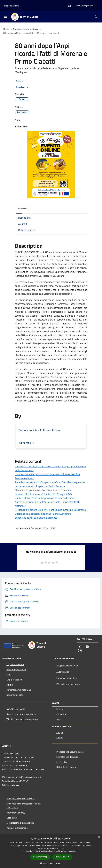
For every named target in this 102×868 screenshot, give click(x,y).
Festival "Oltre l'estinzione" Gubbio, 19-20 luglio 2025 (43, 494)
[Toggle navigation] (6, 17)
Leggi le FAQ (62, 762)
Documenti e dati (15, 695)
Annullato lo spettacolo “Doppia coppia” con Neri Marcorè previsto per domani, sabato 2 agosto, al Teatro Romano (50, 484)
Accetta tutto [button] (40, 857)
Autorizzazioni (63, 672)
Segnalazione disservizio (68, 757)
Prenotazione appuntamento (70, 752)
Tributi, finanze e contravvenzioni (22, 719)
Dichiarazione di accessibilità (20, 823)
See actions (23, 87)
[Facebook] (80, 647)
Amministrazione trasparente (20, 799)
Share (20, 81)
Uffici (9, 675)
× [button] (99, 837)
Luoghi (60, 732)
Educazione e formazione (68, 684)
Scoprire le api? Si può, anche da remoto (36, 518)
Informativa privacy (16, 813)
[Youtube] (87, 647)
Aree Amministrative (16, 670)
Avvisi (59, 719)
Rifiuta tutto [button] (62, 857)
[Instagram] (80, 651)
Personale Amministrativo (19, 690)
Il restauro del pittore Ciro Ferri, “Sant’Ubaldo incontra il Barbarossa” (51, 510)
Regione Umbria (12, 6)
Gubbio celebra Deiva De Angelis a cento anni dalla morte (45, 498)
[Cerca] (96, 17)
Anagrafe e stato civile (67, 666)
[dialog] (51, 851)
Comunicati (62, 714)
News (35, 29)
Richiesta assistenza (66, 767)
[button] (51, 863)
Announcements (21, 29)
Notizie (60, 709)
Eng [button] (71, 6)
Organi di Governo (15, 664)
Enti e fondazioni (14, 680)
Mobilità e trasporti (16, 709)
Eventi (59, 738)
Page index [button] (24, 208)
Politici (10, 685)
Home (6, 29)
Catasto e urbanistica (67, 678)
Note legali (12, 818)
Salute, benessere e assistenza (21, 714)
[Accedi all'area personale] (85, 6)
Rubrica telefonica (11, 785)
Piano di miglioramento (17, 828)
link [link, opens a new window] (78, 851)
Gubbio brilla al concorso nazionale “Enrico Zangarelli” (43, 514)
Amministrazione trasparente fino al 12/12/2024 (24, 806)
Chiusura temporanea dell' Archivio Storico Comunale (43, 490)
